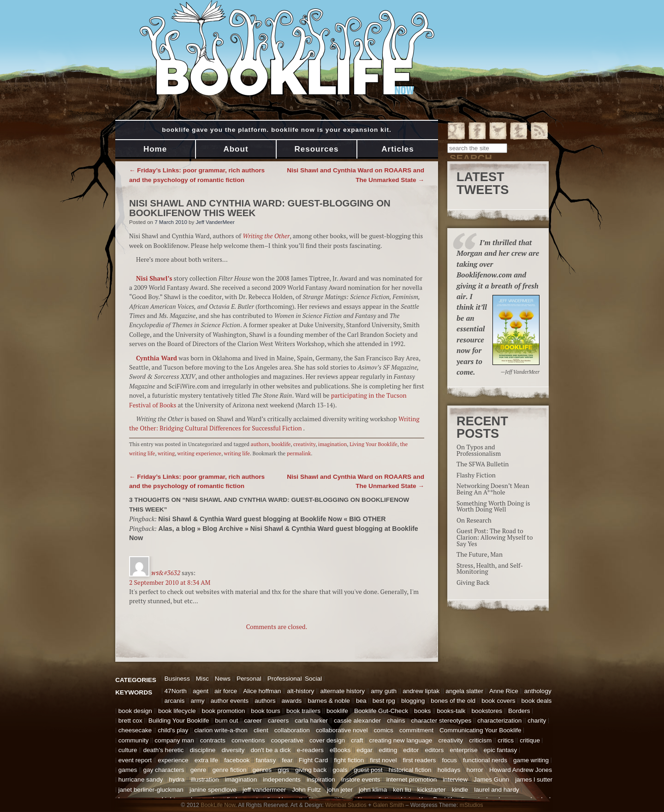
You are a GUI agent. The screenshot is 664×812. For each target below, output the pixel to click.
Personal (249, 679)
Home (155, 149)
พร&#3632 (165, 573)
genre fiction (229, 770)
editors (434, 750)
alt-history (300, 691)
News (223, 679)
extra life (206, 760)
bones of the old (453, 701)
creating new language (401, 740)
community (134, 740)
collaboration (292, 730)
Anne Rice (504, 691)
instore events (361, 780)
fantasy (266, 760)
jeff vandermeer (264, 790)
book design (135, 711)
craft (357, 740)
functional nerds (485, 760)
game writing (531, 760)
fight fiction (349, 760)
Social (313, 679)
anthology (538, 691)
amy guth (384, 691)
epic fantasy (501, 750)
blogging (413, 701)
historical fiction (410, 770)
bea (361, 701)
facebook (237, 760)
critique (530, 740)
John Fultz (306, 790)
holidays (449, 770)
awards (292, 701)
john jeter (340, 790)
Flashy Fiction (476, 475)
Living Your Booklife (373, 444)
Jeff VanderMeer (215, 222)
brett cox (130, 721)
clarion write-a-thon (221, 730)
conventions (248, 740)
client (261, 730)
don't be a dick (270, 750)
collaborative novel (342, 730)
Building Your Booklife (179, 721)
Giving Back (473, 583)
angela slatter (464, 691)
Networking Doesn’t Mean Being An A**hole (493, 489)
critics (506, 740)
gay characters (163, 770)
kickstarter (432, 790)
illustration (205, 780)
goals (340, 770)
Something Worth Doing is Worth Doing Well (493, 506)
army (197, 701)
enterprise (463, 750)
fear (287, 760)
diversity (233, 750)
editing (388, 750)
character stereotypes (442, 721)
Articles (397, 149)
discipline (202, 750)
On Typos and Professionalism (479, 450)
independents (282, 780)
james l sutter (534, 780)
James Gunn (491, 780)
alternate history (342, 691)
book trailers (303, 711)
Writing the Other (266, 236)
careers (278, 721)
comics (384, 730)
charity (537, 721)
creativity (304, 444)
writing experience (199, 453)
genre (199, 770)
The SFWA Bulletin (483, 464)
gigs (283, 770)
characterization (499, 721)
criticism (480, 740)
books (422, 711)
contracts (213, 740)
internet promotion (412, 780)
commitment (416, 730)
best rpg (384, 701)
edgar (365, 750)
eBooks (340, 750)
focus (449, 760)
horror (475, 770)
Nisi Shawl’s (154, 278)
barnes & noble (329, 701)
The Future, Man (480, 554)
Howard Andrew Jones (521, 770)
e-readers (310, 750)
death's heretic (163, 750)
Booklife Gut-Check (381, 711)
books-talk (451, 711)
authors (260, 444)
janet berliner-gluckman (151, 790)
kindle (460, 790)
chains (396, 721)
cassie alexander (357, 721)
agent (201, 691)
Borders (519, 711)
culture (128, 750)
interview (455, 780)
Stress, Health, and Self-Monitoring (490, 569)
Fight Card (313, 760)
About (236, 149)
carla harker (311, 721)
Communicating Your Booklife (480, 730)
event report (135, 760)
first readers (420, 760)
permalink (299, 453)
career (253, 721)
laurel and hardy (497, 790)
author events (230, 701)
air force (226, 691)
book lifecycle (177, 711)
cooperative (287, 740)
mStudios (471, 805)
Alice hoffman (262, 691)
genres (262, 770)
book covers (498, 701)
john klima (373, 790)
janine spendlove (213, 790)
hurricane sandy (141, 780)
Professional (285, 679)
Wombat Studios (346, 805)
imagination (333, 444)
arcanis (175, 701)
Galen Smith (388, 805)
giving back (311, 770)
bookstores (487, 711)
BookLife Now (218, 805)
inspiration (321, 780)
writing (166, 453)
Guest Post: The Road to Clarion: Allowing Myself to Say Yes (495, 537)
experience (173, 760)
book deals (537, 701)
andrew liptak (421, 691)
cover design (327, 740)
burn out (226, 721)
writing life (237, 453)
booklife (281, 444)
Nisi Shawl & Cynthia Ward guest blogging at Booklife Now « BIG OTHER (272, 519)
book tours (265, 711)
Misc (202, 679)
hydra (177, 780)
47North (176, 691)
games (128, 770)
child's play (173, 730)
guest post (368, 770)
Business (177, 679)
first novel (383, 760)
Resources (317, 149)
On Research (474, 520)
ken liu (402, 790)
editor (411, 750)
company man (174, 740)
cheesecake (135, 730)
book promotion (224, 711)
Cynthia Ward (157, 358)
